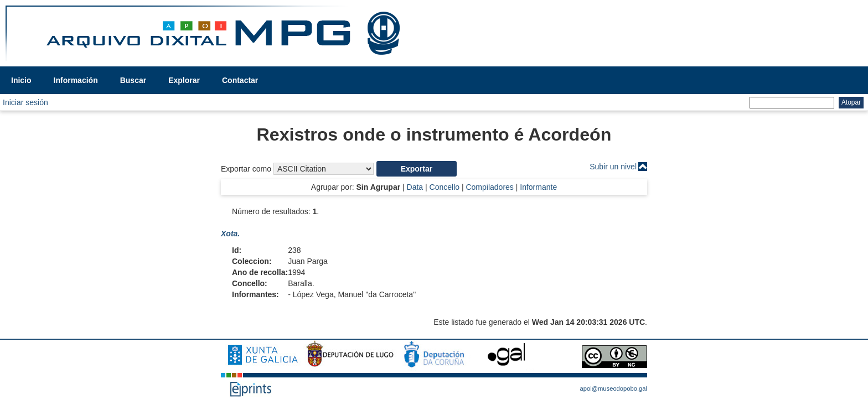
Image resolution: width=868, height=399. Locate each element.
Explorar (184, 80)
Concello (445, 187)
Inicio (21, 80)
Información (76, 80)
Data (415, 187)
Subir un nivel (613, 167)
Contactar (240, 80)
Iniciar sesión (25, 102)
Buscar (133, 80)
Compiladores (489, 187)
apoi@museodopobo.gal (614, 388)
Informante (538, 187)
